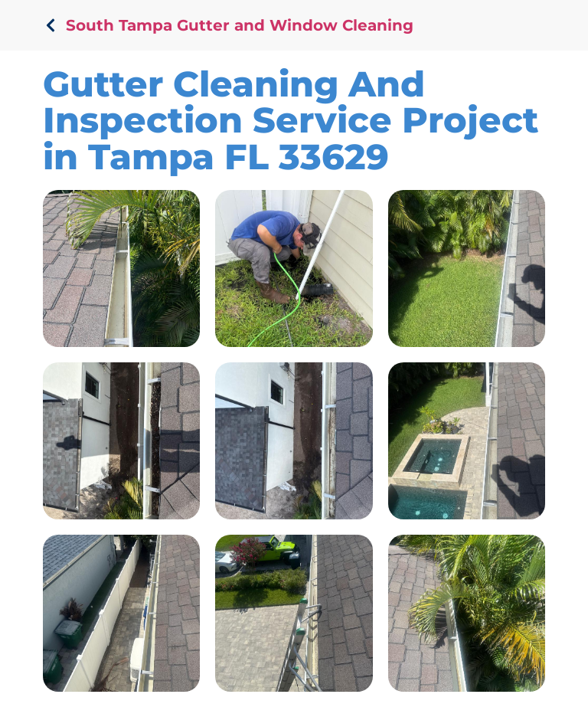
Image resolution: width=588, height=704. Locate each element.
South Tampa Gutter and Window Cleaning (240, 25)
